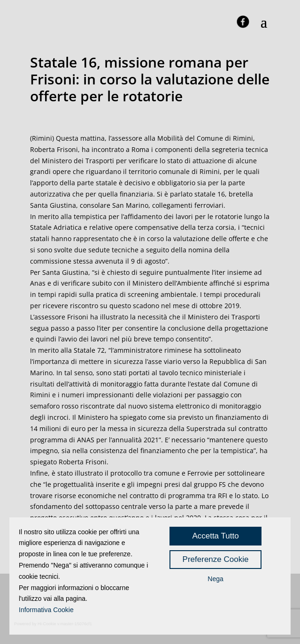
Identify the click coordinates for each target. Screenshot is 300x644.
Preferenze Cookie (216, 559)
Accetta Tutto (215, 536)
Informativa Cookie (46, 610)
